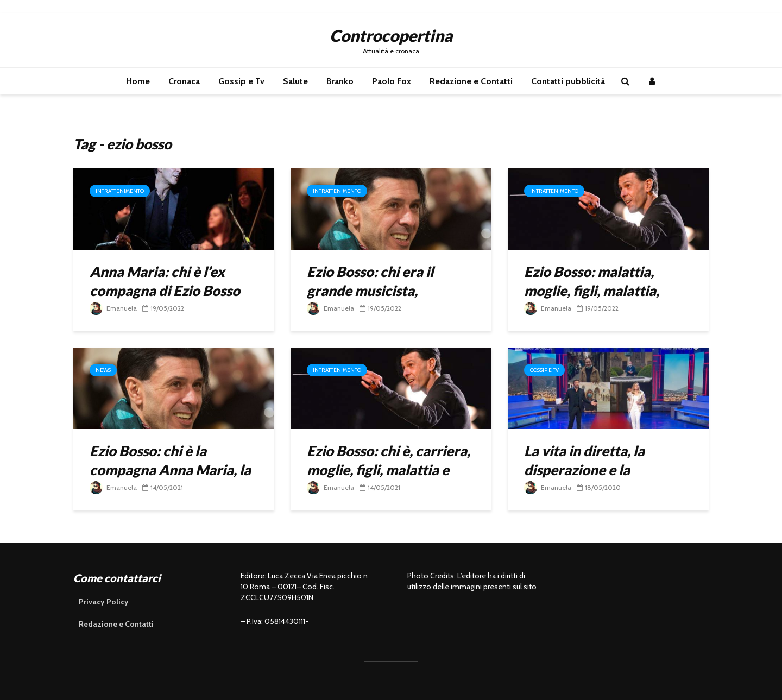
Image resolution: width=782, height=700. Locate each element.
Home (138, 81)
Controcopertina (391, 35)
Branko (340, 81)
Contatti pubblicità (568, 81)
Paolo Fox (392, 81)
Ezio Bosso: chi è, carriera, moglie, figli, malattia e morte (389, 470)
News (103, 370)
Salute (295, 81)
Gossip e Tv (241, 81)
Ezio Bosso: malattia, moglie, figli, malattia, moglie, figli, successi (592, 291)
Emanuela (113, 308)
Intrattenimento (120, 191)
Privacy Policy (104, 602)
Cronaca (184, 81)
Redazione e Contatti (471, 81)
